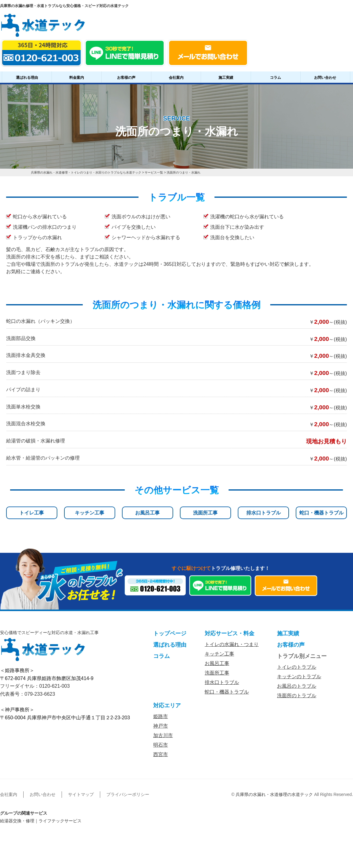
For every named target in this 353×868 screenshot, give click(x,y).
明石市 (161, 745)
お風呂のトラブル (297, 686)
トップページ (170, 633)
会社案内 (176, 78)
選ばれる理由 (27, 78)
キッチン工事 (89, 513)
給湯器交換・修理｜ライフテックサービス (41, 821)
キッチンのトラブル (299, 677)
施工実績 (226, 78)
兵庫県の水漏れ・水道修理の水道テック (274, 794)
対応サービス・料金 (230, 633)
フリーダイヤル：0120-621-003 (35, 686)
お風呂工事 (147, 513)
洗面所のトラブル (297, 696)
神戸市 (161, 726)
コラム (275, 78)
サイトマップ (81, 794)
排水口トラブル (264, 513)
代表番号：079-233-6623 (28, 694)
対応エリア (167, 705)
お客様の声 (126, 78)
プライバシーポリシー (128, 794)
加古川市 (163, 735)
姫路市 (161, 716)
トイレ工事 (32, 513)
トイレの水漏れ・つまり (232, 644)
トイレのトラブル (297, 667)
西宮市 (161, 754)
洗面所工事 (205, 513)
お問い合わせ (325, 78)
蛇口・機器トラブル (321, 513)
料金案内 (77, 78)
